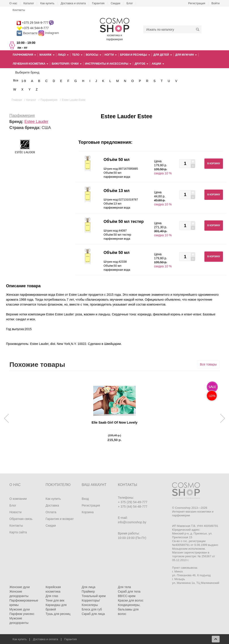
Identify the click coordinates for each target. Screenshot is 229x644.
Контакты (19, 10)
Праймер (88, 591)
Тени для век (55, 600)
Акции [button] (158, 64)
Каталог (29, 3)
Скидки (116, 3)
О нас (13, 3)
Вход (85, 499)
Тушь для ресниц (58, 614)
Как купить (47, 3)
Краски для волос (131, 600)
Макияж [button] (47, 55)
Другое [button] (141, 64)
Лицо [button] (63, 55)
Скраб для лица (93, 614)
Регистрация (197, 3)
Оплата (51, 512)
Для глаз (52, 596)
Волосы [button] (94, 55)
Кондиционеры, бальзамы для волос (129, 609)
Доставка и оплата (73, 3)
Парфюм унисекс (22, 614)
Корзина (88, 512)
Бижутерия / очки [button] (67, 64)
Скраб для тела (129, 591)
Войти (216, 3)
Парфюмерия (22, 116)
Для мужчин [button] (186, 55)
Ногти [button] (111, 55)
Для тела (124, 587)
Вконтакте (28, 33)
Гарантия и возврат (60, 519)
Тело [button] (77, 55)
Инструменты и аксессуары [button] (108, 64)
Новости (15, 512)
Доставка (52, 505)
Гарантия (98, 3)
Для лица (88, 587)
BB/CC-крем (127, 596)
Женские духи (20, 587)
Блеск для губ (92, 609)
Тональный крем (94, 596)
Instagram (52, 33)
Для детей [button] (163, 55)
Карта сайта (18, 532)
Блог (130, 3)
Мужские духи (20, 609)
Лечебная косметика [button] (31, 64)
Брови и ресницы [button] (135, 55)
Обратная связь (21, 519)
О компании (18, 499)
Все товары (208, 364)
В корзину (214, 164)
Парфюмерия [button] (24, 55)
